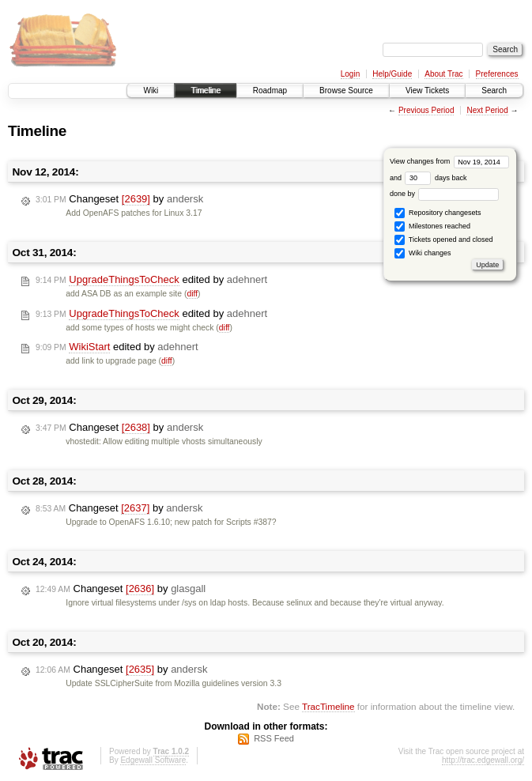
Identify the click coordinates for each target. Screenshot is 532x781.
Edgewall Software (153, 760)
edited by (151, 280)
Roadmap (270, 91)
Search (494, 91)
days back (436, 178)
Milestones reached (432, 226)
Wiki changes (423, 253)
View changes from (449, 161)
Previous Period (426, 110)
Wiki (151, 91)
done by (445, 194)
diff (192, 294)
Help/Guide (392, 74)
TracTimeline (328, 706)
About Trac (443, 74)
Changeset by (119, 199)
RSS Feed (274, 738)
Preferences (497, 74)
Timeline (205, 91)
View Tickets (427, 91)
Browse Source (346, 91)
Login (350, 74)
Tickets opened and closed (443, 240)
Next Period (487, 110)
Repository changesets (438, 213)
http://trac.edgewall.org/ (483, 760)
